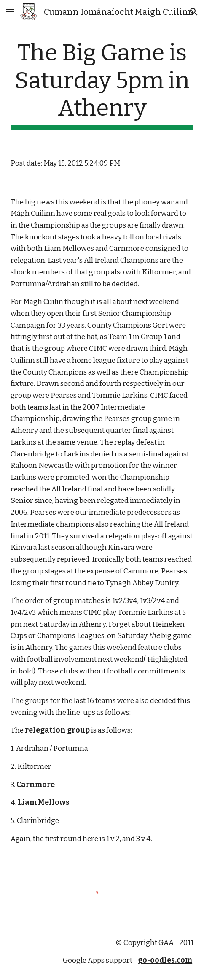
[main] (102, 85)
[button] (10, 12)
